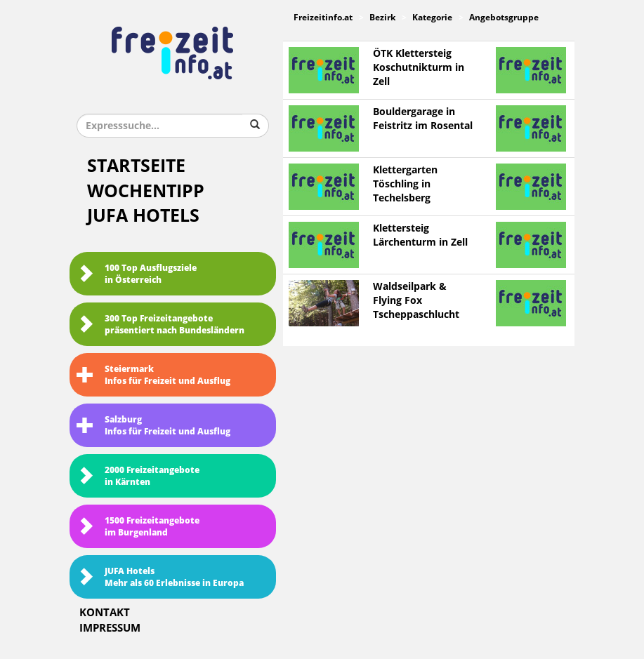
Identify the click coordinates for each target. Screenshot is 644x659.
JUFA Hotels (143, 216)
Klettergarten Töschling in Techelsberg (405, 184)
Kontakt (105, 613)
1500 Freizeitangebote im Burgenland (138, 527)
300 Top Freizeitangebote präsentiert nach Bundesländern (160, 325)
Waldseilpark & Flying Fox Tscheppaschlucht (416, 301)
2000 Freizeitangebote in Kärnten (138, 476)
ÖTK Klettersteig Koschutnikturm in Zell (419, 68)
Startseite (136, 166)
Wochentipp (146, 191)
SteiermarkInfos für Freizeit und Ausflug (153, 375)
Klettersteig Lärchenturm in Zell (420, 235)
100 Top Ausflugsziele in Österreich (137, 274)
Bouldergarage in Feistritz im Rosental (423, 119)
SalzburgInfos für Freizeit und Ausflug (153, 426)
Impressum (110, 628)
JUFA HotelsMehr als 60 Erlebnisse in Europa (160, 577)
